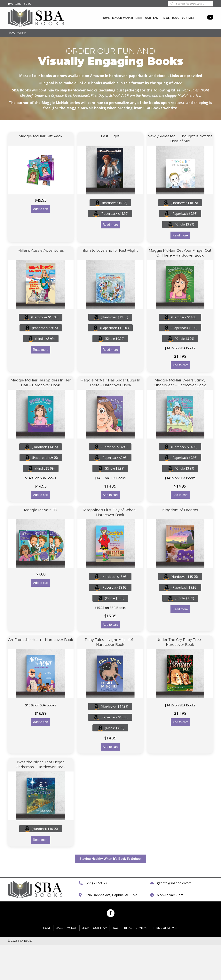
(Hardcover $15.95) (180, 577)
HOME (47, 963)
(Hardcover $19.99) (41, 317)
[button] (110, 859)
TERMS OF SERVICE (165, 963)
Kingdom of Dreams (180, 510)
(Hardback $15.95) (110, 577)
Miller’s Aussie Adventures (41, 251)
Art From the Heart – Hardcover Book (41, 640)
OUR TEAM (100, 963)
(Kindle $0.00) (110, 339)
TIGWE (116, 963)
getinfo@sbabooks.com (174, 900)
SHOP (85, 963)
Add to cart (41, 209)
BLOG (128, 963)
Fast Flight (110, 136)
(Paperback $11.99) (110, 214)
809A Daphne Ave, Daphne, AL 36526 (112, 912)
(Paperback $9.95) (180, 214)
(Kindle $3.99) (180, 224)
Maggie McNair (66, 963)
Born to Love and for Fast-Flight (110, 251)
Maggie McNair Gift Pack (41, 136)
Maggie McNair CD (41, 510)
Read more (110, 225)
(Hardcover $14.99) (110, 706)
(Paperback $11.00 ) (110, 328)
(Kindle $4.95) (110, 728)
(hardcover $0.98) (110, 203)
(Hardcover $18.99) (180, 203)
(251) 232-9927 (96, 900)
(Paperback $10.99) (110, 717)
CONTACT (142, 963)
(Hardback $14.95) (180, 317)
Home (12, 33)
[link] (106, 17)
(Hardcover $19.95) (110, 317)
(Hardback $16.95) (41, 829)
